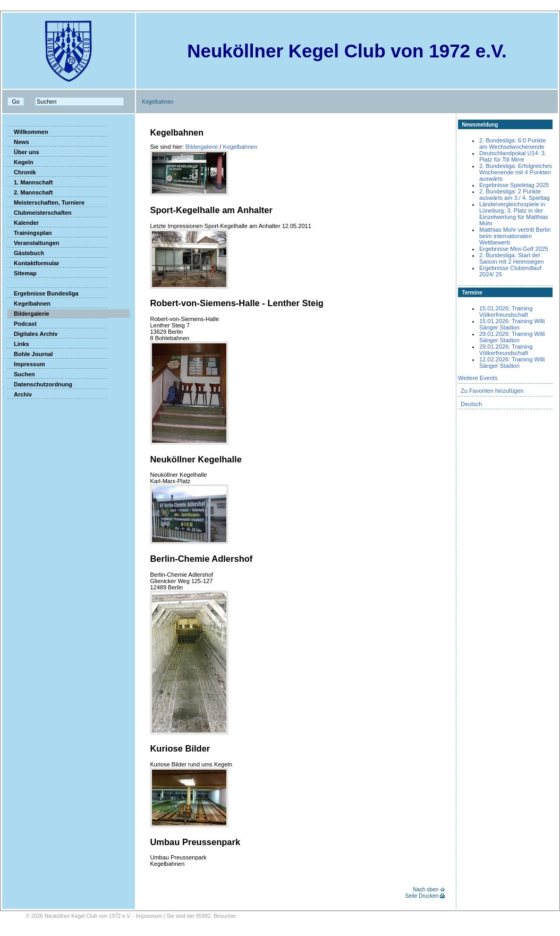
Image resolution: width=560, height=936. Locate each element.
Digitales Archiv (33, 334)
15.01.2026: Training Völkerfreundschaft (506, 311)
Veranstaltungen (33, 243)
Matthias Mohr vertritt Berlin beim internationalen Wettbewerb (515, 236)
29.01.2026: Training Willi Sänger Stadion (512, 337)
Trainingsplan (30, 233)
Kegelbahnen (29, 303)
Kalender (23, 223)
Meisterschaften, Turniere (46, 203)
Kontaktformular (33, 263)
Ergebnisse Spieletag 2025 (514, 185)
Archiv (20, 394)
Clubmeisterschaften (40, 213)
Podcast (22, 324)
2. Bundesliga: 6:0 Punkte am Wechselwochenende (512, 144)
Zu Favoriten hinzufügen (492, 391)
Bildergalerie (28, 314)
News (18, 142)
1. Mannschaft (30, 182)
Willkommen (28, 132)
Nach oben (426, 889)
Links (18, 344)
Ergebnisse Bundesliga (43, 293)
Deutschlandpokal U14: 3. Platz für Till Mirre (513, 156)
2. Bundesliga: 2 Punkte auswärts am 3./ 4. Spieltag (515, 195)
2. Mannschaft (30, 192)
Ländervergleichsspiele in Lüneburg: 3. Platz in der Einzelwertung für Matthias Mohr (514, 214)
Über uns (23, 152)
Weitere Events (478, 378)
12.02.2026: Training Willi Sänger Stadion (512, 362)
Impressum (26, 364)
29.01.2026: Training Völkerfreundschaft (506, 350)
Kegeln (20, 162)
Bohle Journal (30, 354)
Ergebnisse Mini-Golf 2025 (514, 249)
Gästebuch (26, 253)
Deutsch (471, 404)
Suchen (21, 374)
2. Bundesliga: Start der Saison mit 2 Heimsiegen (512, 258)
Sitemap (22, 273)
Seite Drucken (422, 896)
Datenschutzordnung (40, 384)
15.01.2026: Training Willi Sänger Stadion (512, 324)
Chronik (22, 172)
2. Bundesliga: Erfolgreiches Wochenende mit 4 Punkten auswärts (516, 172)
